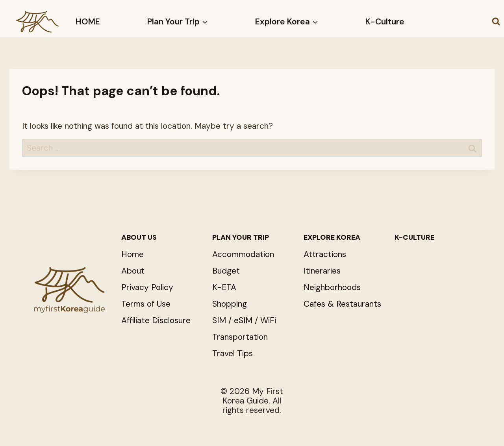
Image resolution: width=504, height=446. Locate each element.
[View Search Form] (496, 22)
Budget (226, 271)
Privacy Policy (147, 287)
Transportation (240, 337)
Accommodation (243, 254)
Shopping (230, 304)
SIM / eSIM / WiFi (244, 320)
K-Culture (385, 22)
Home (132, 254)
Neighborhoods (332, 287)
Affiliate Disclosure (156, 320)
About (133, 271)
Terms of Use (146, 304)
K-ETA (224, 287)
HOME (88, 22)
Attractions (325, 254)
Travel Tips (233, 353)
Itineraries (322, 271)
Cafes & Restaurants (342, 304)
